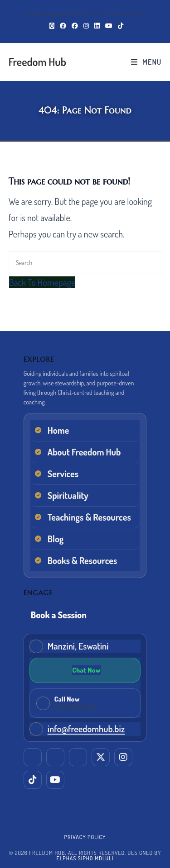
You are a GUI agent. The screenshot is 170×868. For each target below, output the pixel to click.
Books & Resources (83, 560)
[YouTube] (55, 780)
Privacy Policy (85, 837)
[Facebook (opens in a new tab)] (63, 26)
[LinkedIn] (33, 757)
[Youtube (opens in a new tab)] (109, 26)
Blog (56, 539)
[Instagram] (123, 757)
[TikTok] (33, 780)
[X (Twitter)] (101, 757)
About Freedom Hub (84, 452)
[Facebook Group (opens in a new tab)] (75, 26)
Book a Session (59, 615)
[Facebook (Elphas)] (55, 757)
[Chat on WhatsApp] (85, 670)
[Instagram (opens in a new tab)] (86, 26)
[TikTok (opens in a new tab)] (119, 26)
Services (63, 474)
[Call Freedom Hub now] (85, 703)
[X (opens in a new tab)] (52, 26)
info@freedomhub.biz (86, 729)
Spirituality (68, 495)
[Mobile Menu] (146, 62)
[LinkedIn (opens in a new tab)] (97, 26)
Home (58, 430)
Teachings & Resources (89, 517)
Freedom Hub (37, 62)
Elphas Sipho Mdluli (85, 858)
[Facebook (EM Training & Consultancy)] (78, 757)
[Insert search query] (85, 263)
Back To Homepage (42, 282)
